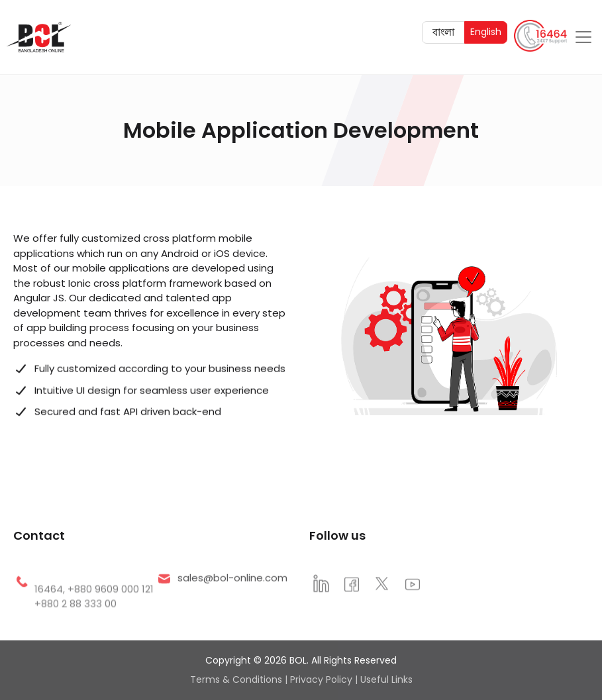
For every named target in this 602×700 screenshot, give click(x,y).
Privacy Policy (321, 679)
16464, (51, 606)
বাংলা (448, 30)
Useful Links (386, 679)
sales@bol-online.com (232, 583)
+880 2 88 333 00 (75, 621)
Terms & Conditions (236, 679)
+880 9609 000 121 (111, 606)
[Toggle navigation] (583, 36)
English (488, 30)
